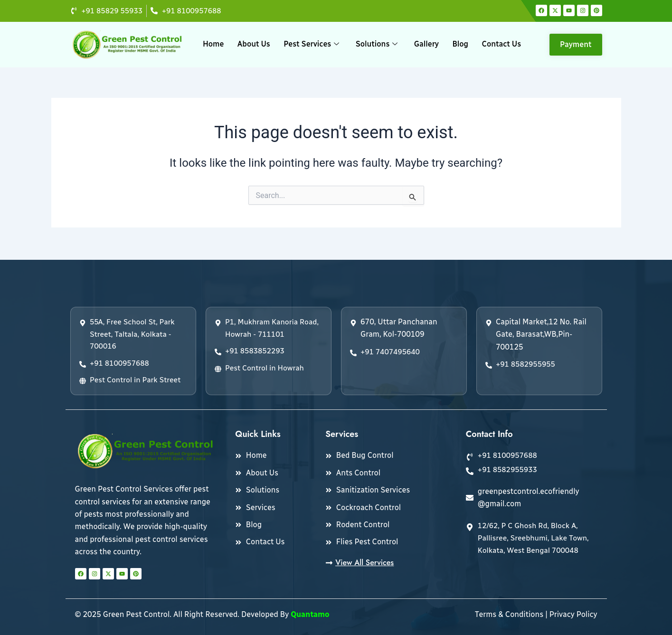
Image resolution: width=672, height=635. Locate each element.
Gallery (426, 44)
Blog (460, 44)
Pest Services (312, 44)
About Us (254, 44)
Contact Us (501, 44)
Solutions (377, 44)
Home (214, 44)
